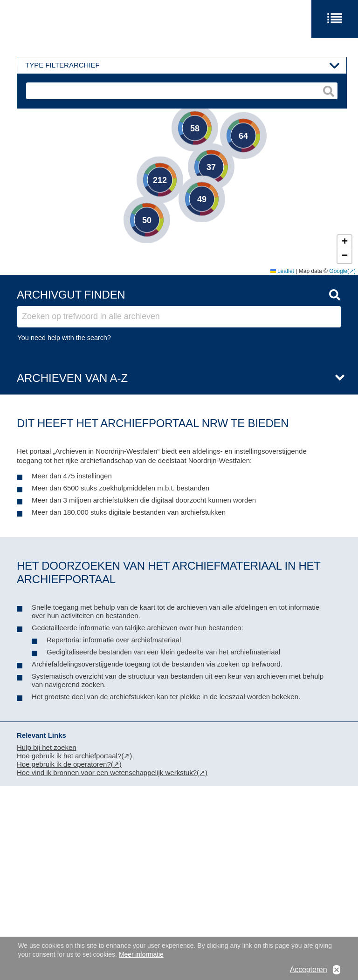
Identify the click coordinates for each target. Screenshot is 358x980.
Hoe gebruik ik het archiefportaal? (69, 756)
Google (338, 271)
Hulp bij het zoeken (47, 747)
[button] (229, 122)
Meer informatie (141, 954)
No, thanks (337, 970)
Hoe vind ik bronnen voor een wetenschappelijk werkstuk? (107, 772)
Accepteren (309, 970)
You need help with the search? (64, 338)
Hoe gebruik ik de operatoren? (64, 764)
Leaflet (282, 271)
